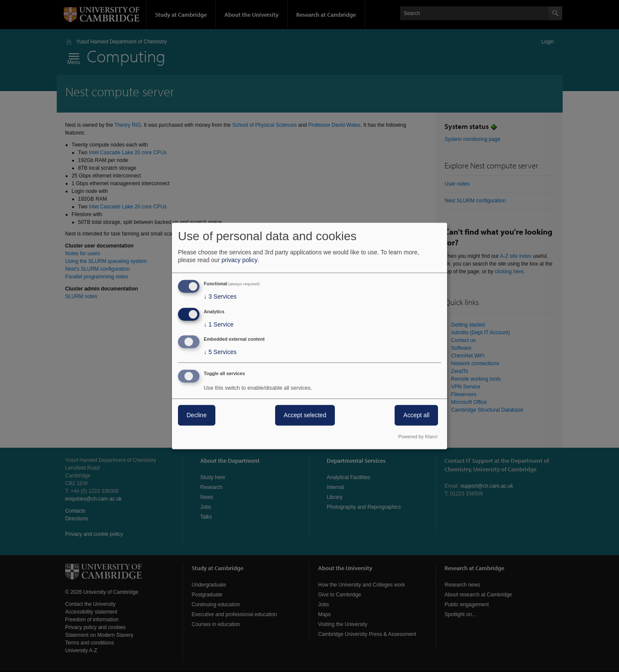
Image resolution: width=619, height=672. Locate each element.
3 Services (220, 296)
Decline (197, 415)
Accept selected (305, 415)
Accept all (416, 415)
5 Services (220, 352)
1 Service (219, 324)
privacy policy (239, 260)
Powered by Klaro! (418, 437)
